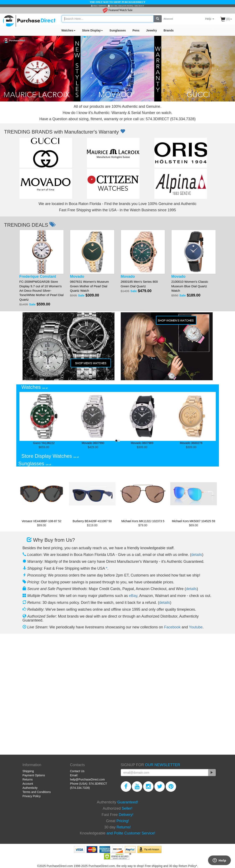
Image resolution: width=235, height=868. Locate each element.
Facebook (172, 627)
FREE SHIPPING (99, 6)
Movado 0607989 (142, 418)
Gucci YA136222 (44, 418)
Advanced (168, 19)
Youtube (196, 627)
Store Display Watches (50, 456)
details (197, 555)
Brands (169, 30)
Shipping (28, 771)
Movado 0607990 (93, 418)
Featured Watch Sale (118, 10)
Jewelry (152, 30)
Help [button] (210, 19)
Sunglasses (118, 30)
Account (28, 784)
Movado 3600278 (191, 418)
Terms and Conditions (37, 792)
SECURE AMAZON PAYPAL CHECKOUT (126, 6)
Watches (68, 30)
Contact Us (77, 771)
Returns (28, 779)
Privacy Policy (32, 796)
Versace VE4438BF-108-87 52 (42, 496)
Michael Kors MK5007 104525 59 (194, 496)
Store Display (92, 30)
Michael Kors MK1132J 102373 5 (143, 496)
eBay (133, 596)
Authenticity (30, 788)
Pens (136, 30)
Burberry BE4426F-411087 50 (92, 496)
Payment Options (34, 775)
